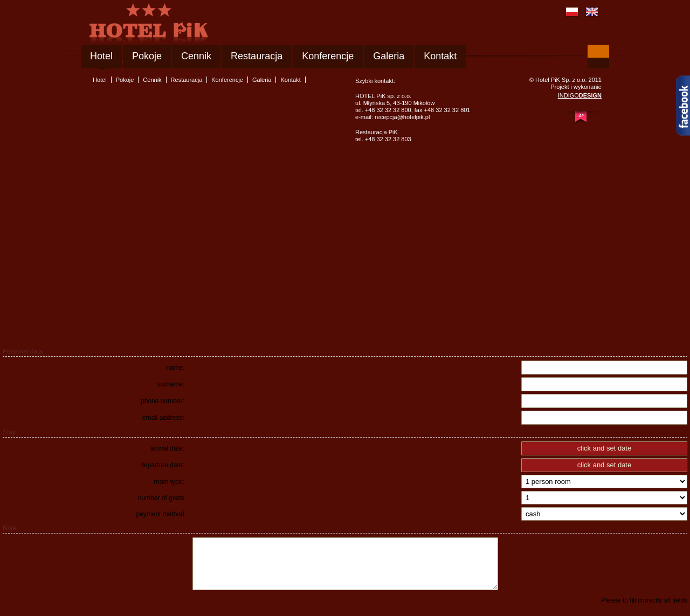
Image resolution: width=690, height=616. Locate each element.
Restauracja (257, 56)
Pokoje (147, 56)
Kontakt (440, 56)
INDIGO (580, 95)
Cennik (196, 56)
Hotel (101, 56)
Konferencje (328, 56)
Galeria (389, 56)
